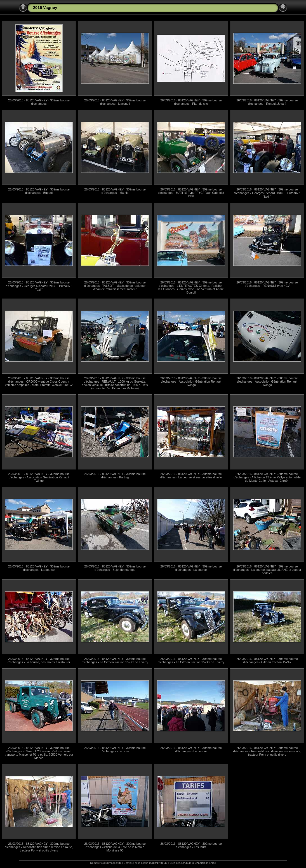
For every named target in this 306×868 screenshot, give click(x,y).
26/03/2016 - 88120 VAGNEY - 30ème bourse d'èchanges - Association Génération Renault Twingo (191, 381)
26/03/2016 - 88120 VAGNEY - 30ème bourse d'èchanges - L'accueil (115, 102)
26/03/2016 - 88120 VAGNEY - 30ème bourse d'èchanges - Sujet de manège (115, 568)
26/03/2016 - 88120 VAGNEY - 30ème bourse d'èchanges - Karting (115, 476)
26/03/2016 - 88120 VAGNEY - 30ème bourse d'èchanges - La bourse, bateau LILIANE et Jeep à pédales (267, 570)
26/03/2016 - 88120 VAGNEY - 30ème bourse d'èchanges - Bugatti (39, 191)
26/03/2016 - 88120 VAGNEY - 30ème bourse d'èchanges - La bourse (39, 568)
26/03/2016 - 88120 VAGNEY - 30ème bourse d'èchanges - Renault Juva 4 (267, 102)
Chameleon (202, 863)
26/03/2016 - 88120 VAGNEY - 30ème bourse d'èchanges (39, 102)
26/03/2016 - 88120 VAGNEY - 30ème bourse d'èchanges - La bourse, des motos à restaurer (39, 660)
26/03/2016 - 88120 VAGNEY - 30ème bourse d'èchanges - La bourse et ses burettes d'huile (191, 476)
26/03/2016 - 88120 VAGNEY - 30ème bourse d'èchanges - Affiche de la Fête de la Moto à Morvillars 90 (115, 847)
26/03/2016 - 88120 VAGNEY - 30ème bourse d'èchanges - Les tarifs (191, 845)
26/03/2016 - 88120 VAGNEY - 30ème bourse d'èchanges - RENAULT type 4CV (267, 284)
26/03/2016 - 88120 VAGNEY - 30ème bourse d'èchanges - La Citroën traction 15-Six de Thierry (115, 660)
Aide (213, 863)
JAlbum (187, 863)
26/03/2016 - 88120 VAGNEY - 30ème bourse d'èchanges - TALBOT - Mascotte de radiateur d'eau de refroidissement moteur (115, 286)
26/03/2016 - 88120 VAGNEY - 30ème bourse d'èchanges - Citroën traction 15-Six (267, 660)
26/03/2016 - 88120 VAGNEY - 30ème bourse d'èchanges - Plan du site (191, 102)
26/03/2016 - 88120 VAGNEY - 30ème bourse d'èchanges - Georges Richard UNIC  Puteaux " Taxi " (267, 193)
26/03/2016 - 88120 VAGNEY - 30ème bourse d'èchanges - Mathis (115, 191)
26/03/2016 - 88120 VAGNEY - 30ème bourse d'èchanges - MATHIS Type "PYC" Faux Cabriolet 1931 (191, 193)
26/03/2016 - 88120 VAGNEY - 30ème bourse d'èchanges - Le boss (115, 750)
